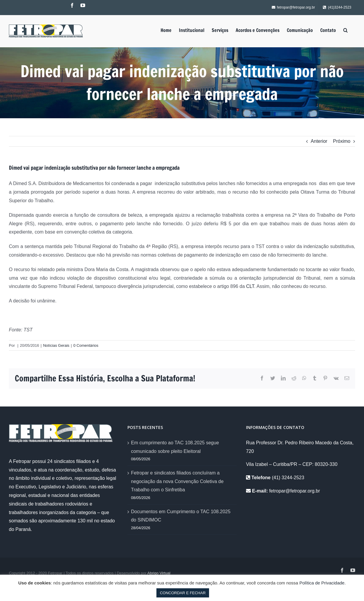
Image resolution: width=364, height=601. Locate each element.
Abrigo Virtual (159, 573)
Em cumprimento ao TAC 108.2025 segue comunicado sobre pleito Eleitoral (175, 447)
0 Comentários (86, 345)
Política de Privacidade (322, 583)
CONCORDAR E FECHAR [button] (183, 593)
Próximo (342, 141)
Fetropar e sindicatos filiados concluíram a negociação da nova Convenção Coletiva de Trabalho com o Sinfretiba (177, 481)
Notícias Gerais (56, 345)
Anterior (319, 141)
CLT (250, 286)
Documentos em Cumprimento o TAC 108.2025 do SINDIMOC (181, 516)
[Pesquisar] (346, 30)
